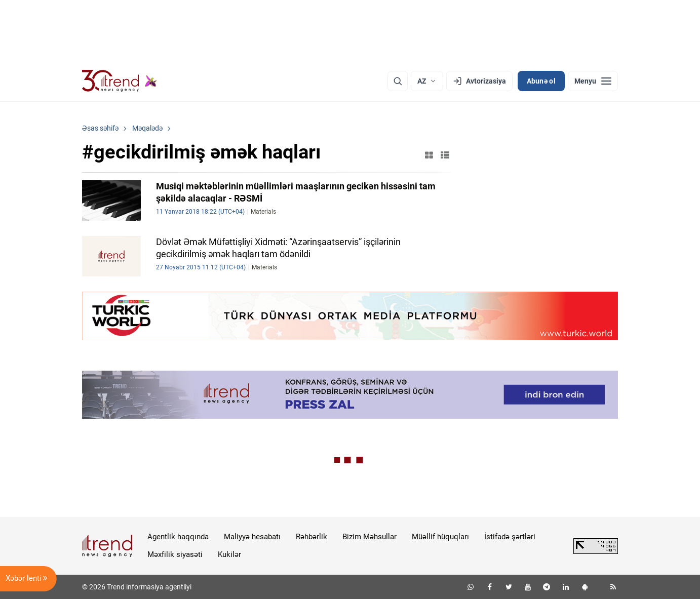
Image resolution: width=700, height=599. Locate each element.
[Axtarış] (398, 81)
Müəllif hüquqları (440, 537)
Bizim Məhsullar (370, 537)
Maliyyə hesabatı (252, 537)
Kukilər (229, 554)
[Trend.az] (120, 81)
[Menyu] (593, 81)
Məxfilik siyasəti (175, 554)
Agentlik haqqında (178, 537)
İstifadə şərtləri (510, 537)
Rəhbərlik (312, 537)
